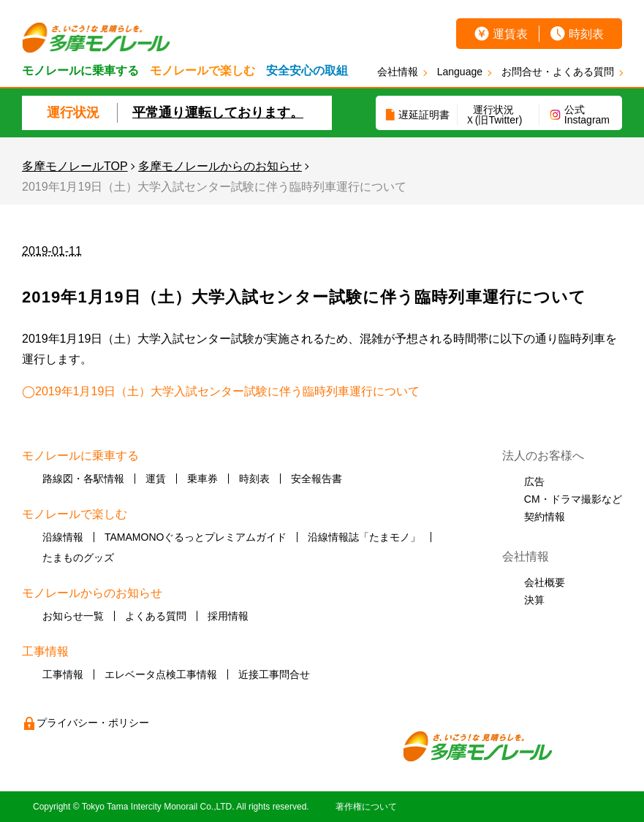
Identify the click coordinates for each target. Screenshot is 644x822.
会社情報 (398, 72)
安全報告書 (317, 479)
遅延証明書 (424, 115)
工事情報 (63, 674)
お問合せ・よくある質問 (558, 72)
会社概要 (545, 582)
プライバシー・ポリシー (93, 723)
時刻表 (586, 34)
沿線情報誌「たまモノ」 (364, 537)
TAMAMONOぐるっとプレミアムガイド (196, 537)
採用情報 (228, 616)
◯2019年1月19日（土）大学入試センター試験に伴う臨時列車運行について (221, 391)
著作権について (366, 807)
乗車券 (202, 479)
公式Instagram (587, 115)
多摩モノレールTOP (75, 166)
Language (460, 72)
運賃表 (510, 34)
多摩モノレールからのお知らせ (220, 166)
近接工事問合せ (274, 674)
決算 (534, 600)
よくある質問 (156, 616)
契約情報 (545, 517)
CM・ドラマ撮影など (573, 499)
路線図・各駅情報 (83, 479)
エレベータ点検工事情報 (161, 674)
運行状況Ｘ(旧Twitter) (494, 115)
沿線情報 (63, 537)
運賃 (156, 479)
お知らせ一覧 (73, 616)
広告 (534, 482)
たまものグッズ (78, 557)
